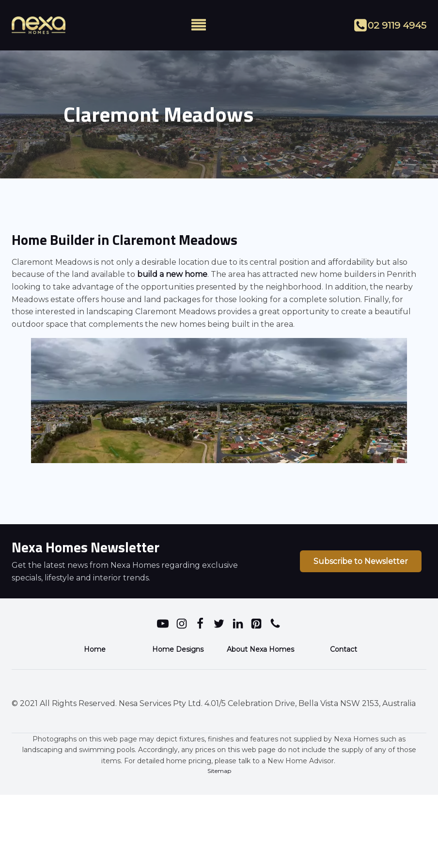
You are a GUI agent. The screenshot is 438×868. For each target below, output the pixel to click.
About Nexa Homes (260, 649)
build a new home (171, 274)
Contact (344, 649)
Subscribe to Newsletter (361, 561)
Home (95, 649)
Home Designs (178, 649)
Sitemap (219, 771)
